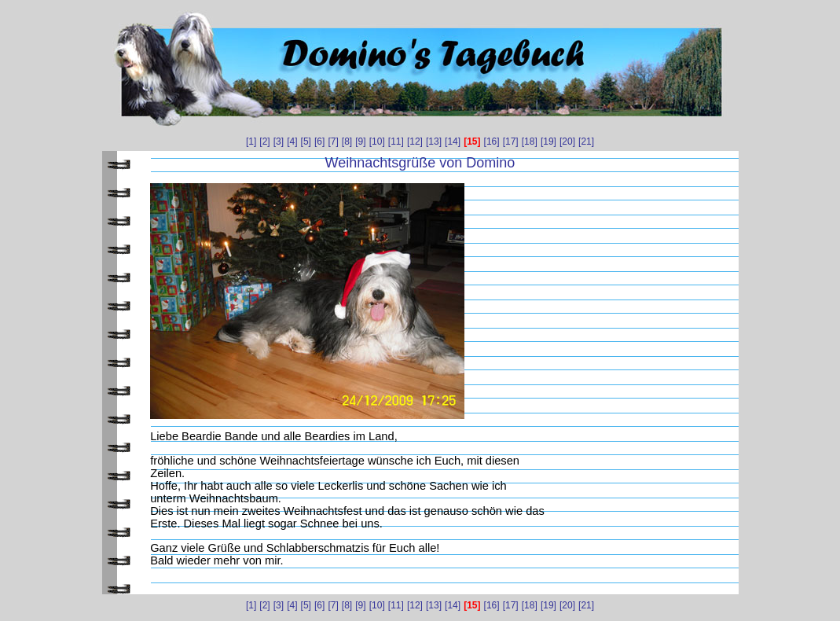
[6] (319, 141)
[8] (347, 141)
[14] (453, 141)
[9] (360, 141)
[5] (306, 141)
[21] (586, 141)
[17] (511, 141)
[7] (333, 141)
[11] (396, 141)
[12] (415, 141)
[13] (434, 141)
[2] (264, 141)
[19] (548, 141)
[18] (530, 141)
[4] (292, 141)
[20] (567, 141)
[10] (377, 141)
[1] (251, 141)
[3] (279, 141)
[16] (492, 141)
